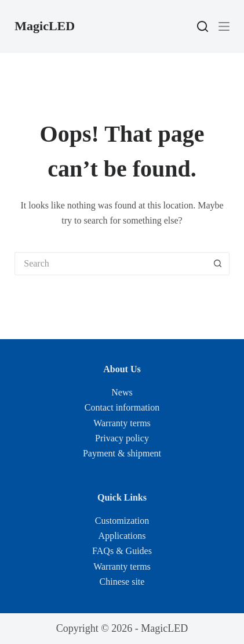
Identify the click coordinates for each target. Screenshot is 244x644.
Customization (122, 521)
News (122, 392)
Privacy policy (122, 438)
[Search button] (218, 264)
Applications (122, 536)
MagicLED (45, 26)
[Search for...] (110, 264)
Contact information (122, 407)
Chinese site (122, 582)
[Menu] (224, 26)
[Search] (203, 26)
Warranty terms (122, 423)
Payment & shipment (122, 453)
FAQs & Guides (122, 551)
